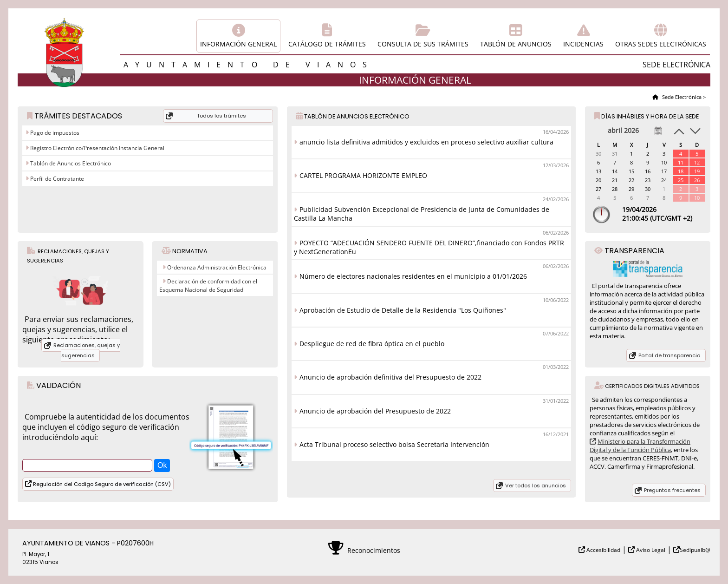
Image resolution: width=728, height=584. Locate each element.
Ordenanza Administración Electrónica (217, 267)
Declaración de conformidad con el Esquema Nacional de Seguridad (208, 285)
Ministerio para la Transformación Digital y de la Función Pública (640, 446)
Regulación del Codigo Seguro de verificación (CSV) (101, 484)
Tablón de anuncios (516, 44)
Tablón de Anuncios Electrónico (70, 163)
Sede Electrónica (681, 97)
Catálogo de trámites (327, 44)
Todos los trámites (221, 116)
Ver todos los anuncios (536, 486)
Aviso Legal (650, 550)
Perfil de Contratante (56, 179)
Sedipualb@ (695, 550)
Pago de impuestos (54, 133)
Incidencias (583, 44)
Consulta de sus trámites (423, 44)
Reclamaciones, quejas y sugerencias (87, 350)
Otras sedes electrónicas (661, 44)
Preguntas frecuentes (672, 490)
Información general (238, 44)
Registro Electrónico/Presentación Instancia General (97, 148)
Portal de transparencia (669, 355)
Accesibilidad (603, 550)
